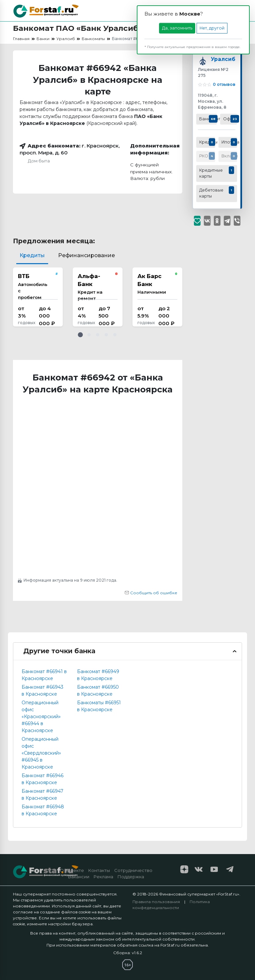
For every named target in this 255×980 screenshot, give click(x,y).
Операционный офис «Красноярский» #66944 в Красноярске (41, 717)
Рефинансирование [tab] (86, 255)
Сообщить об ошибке (151, 593)
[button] (80, 335)
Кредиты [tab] (32, 255)
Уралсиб (222, 60)
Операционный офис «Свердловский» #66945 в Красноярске (41, 753)
